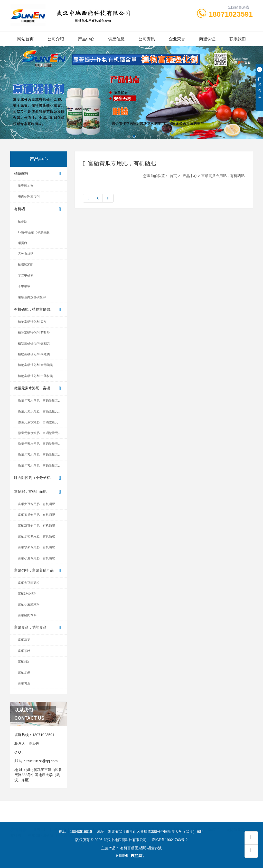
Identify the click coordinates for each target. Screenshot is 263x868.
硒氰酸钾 (39, 174)
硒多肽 (23, 221)
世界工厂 (40, 822)
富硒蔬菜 (24, 640)
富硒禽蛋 (24, 683)
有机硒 (39, 209)
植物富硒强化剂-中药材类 (35, 376)
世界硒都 (111, 828)
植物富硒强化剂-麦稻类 (34, 343)
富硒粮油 (24, 662)
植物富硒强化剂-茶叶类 (34, 333)
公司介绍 (56, 39)
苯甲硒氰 (24, 286)
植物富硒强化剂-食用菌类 (35, 365)
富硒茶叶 (24, 651)
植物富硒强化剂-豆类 (32, 322)
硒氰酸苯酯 (26, 265)
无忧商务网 (235, 822)
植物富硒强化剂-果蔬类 (34, 354)
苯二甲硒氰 (26, 275)
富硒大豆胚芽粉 (29, 583)
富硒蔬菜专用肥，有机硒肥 (36, 526)
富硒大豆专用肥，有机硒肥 (36, 504)
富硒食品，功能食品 (39, 628)
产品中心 (86, 39)
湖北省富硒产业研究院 (143, 828)
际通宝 (214, 822)
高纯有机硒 (26, 254)
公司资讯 (147, 39)
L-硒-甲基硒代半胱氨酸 (34, 232)
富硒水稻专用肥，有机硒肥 (36, 536)
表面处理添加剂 (29, 197)
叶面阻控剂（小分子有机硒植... (39, 478)
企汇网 (135, 822)
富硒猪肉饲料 (27, 615)
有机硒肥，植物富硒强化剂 (39, 310)
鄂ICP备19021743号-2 (170, 840)
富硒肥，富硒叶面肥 (39, 492)
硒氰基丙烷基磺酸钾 (32, 297)
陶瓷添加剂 (26, 186)
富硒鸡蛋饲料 (27, 594)
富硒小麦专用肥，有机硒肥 (36, 558)
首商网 (153, 822)
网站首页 (25, 39)
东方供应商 (81, 822)
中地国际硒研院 (41, 828)
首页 (173, 176)
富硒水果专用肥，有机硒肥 (36, 547)
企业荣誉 (177, 39)
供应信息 (116, 39)
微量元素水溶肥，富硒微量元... (39, 388)
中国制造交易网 (110, 822)
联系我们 (238, 39)
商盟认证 (207, 39)
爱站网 (16, 828)
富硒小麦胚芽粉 (29, 604)
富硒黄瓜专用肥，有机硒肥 (36, 515)
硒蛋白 (23, 243)
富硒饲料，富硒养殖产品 (39, 571)
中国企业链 (174, 822)
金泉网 (60, 822)
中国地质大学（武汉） (78, 828)
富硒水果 (24, 672)
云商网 (196, 822)
